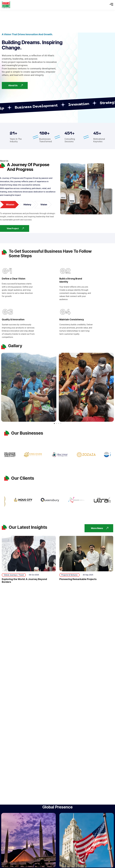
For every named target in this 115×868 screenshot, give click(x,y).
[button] (4, 387)
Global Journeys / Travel (14, 575)
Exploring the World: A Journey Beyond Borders (24, 581)
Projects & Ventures (69, 575)
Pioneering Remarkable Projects (78, 579)
